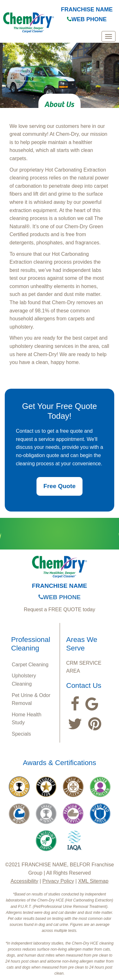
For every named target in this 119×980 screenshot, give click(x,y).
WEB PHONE (87, 19)
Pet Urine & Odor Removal (31, 699)
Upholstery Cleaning (24, 680)
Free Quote (60, 486)
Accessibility (24, 881)
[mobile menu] (109, 36)
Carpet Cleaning (30, 665)
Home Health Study (26, 719)
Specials (21, 734)
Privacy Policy (58, 881)
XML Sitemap (93, 881)
